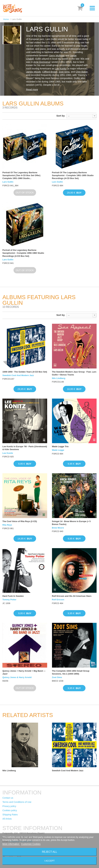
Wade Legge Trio (60, 446)
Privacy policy (9, 806)
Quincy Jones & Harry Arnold (17, 677)
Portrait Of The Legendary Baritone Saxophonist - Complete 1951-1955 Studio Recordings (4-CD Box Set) (73, 175)
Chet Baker (82, 72)
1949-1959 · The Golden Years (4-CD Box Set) (25, 372)
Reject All (50, 852)
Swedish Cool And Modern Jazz (18, 375)
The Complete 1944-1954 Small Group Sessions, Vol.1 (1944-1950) (71, 672)
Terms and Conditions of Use (17, 802)
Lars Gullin (8, 182)
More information (11, 844)
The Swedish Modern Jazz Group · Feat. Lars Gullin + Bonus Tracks (74, 373)
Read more (32, 89)
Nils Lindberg (59, 378)
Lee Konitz (61, 68)
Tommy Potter (9, 600)
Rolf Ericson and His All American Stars (72, 596)
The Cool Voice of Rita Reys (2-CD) (20, 521)
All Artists (7, 819)
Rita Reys (7, 525)
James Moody (33, 72)
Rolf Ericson (58, 600)
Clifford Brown (50, 72)
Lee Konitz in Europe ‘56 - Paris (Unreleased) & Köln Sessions (25, 448)
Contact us (8, 798)
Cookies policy (10, 810)
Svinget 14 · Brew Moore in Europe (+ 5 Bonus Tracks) (71, 523)
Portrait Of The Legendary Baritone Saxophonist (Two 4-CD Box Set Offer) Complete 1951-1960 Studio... (21, 175)
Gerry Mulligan (57, 55)
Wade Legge (58, 450)
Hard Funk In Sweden (13, 596)
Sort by (61, 116)
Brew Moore (58, 528)
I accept (50, 861)
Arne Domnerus (42, 62)
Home (6, 19)
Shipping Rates (10, 815)
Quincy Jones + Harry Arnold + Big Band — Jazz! (24, 672)
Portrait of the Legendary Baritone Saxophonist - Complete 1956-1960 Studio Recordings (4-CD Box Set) (23, 253)
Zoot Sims (64, 72)
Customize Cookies (31, 844)
